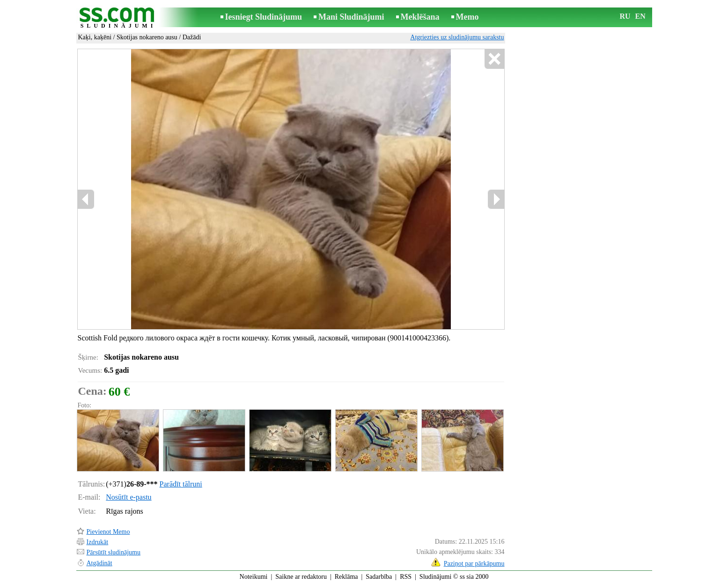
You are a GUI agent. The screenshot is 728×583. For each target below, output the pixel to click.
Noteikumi (254, 577)
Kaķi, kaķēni (95, 37)
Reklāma (346, 577)
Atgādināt (99, 563)
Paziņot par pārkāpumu (474, 564)
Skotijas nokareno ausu (147, 37)
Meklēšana (420, 17)
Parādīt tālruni (181, 484)
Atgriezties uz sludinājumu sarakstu (457, 37)
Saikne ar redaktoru (301, 577)
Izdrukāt (98, 542)
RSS (406, 577)
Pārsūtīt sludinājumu (114, 552)
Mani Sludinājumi (351, 17)
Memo (467, 17)
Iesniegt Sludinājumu (264, 17)
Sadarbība (379, 577)
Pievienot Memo (108, 532)
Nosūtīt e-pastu (129, 497)
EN (640, 16)
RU (625, 16)
